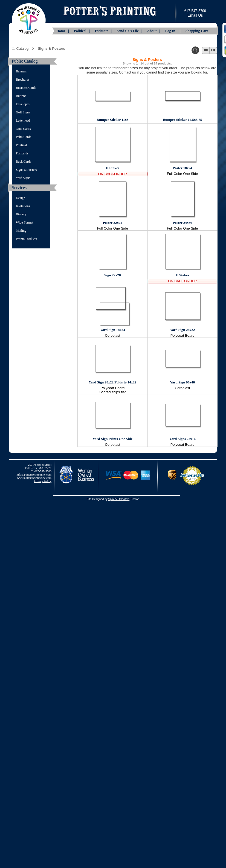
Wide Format (24, 222)
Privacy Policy (43, 481)
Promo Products (26, 239)
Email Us (195, 15)
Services (19, 188)
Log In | (173, 31)
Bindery (21, 214)
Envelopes (23, 104)
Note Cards (23, 129)
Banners (21, 71)
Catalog (20, 48)
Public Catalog (25, 61)
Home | (63, 31)
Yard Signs (23, 178)
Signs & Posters (51, 48)
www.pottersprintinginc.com (34, 478)
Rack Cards (24, 162)
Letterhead (23, 121)
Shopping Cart (197, 31)
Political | (82, 31)
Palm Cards (24, 137)
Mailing (21, 231)
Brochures (23, 80)
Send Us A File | (130, 31)
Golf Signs (23, 112)
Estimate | (104, 31)
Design (21, 198)
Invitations (23, 206)
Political (21, 145)
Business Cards (26, 88)
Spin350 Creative (119, 499)
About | (154, 31)
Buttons (21, 96)
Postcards (22, 153)
